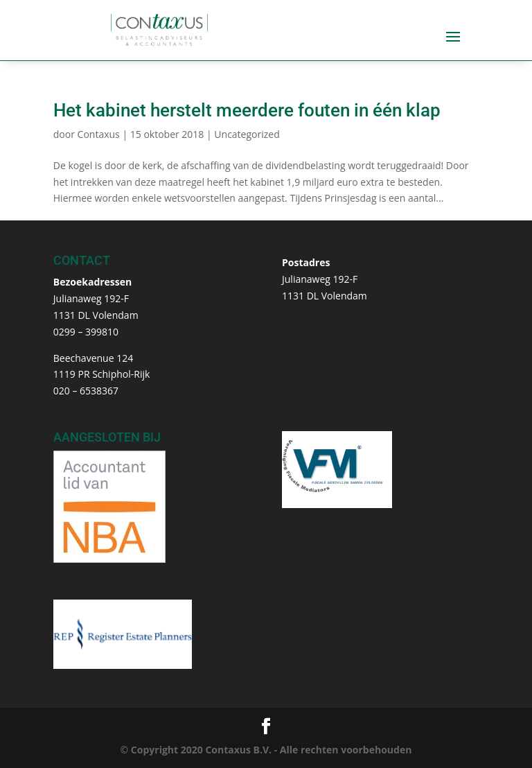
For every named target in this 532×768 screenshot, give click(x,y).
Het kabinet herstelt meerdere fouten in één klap (247, 110)
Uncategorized (247, 134)
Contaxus (99, 134)
